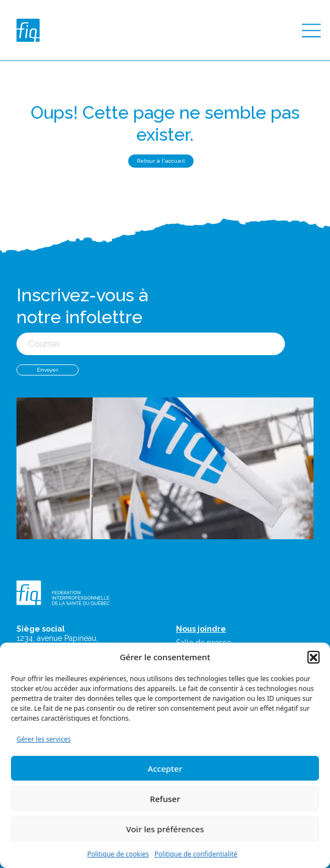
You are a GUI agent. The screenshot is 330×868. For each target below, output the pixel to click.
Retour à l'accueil (161, 161)
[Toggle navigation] (311, 31)
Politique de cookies (118, 854)
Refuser (165, 799)
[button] (313, 657)
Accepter (165, 769)
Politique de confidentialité (196, 854)
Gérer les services (44, 739)
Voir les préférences (165, 829)
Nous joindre (201, 629)
